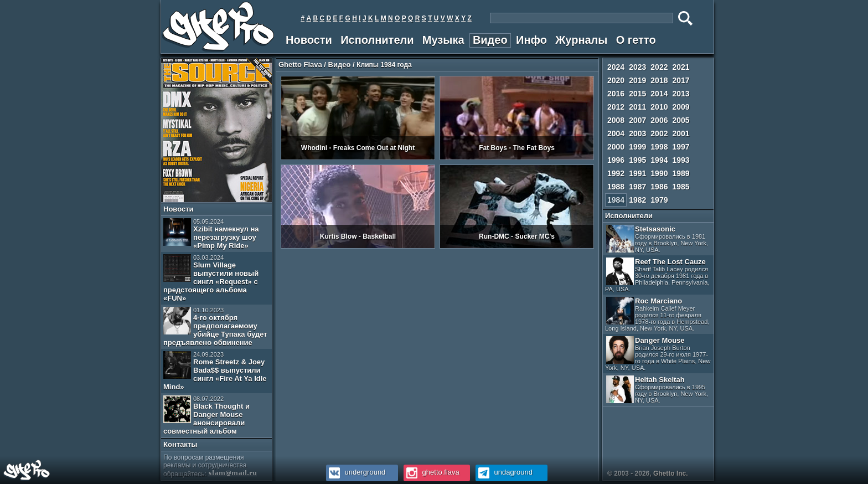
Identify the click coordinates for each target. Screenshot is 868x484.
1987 (637, 187)
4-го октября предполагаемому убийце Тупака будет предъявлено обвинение (215, 327)
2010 (659, 107)
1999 (637, 147)
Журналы (581, 40)
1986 (659, 187)
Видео (490, 40)
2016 (616, 94)
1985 (681, 187)
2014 (659, 94)
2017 (681, 80)
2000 (616, 147)
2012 (616, 107)
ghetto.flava (432, 472)
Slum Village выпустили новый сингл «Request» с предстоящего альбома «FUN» (211, 278)
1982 (637, 200)
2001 (681, 133)
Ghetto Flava (300, 65)
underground (356, 472)
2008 (616, 120)
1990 (659, 173)
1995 (637, 160)
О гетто (636, 40)
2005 (681, 120)
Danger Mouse (658, 354)
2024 (616, 67)
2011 (637, 107)
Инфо (531, 40)
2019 (637, 80)
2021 (681, 67)
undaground (504, 472)
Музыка (443, 40)
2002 (659, 133)
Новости (309, 40)
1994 (659, 160)
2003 (637, 133)
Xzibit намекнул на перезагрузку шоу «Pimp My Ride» (211, 234)
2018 (659, 80)
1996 (616, 160)
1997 (681, 147)
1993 (681, 160)
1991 (637, 173)
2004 (616, 133)
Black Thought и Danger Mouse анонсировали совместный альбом (206, 415)
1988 (616, 187)
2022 (659, 67)
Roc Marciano (657, 314)
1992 (616, 173)
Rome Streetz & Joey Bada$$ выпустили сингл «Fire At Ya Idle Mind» (215, 371)
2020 (616, 80)
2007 (637, 120)
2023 (637, 67)
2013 (681, 94)
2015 (637, 94)
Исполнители (377, 40)
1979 (659, 200)
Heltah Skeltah (657, 390)
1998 (659, 147)
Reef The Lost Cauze (657, 275)
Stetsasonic (657, 239)
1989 (681, 173)
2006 (659, 120)
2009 (681, 107)
